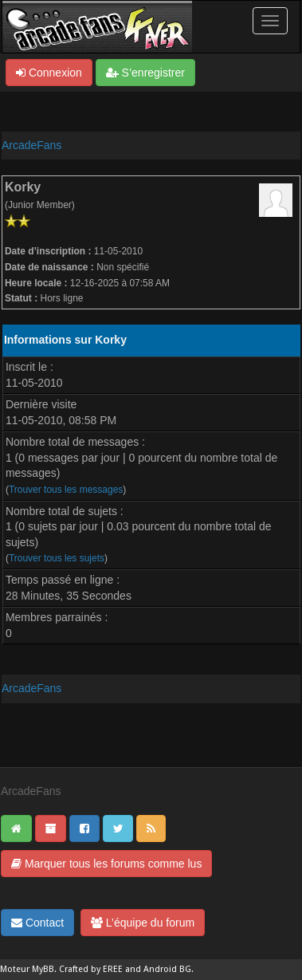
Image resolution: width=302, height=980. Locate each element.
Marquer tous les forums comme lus (106, 864)
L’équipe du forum (143, 923)
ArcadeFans (31, 145)
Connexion (49, 73)
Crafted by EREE (91, 969)
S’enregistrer (145, 73)
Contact (37, 923)
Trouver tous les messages (66, 490)
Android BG (167, 969)
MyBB (43, 969)
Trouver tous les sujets (57, 558)
